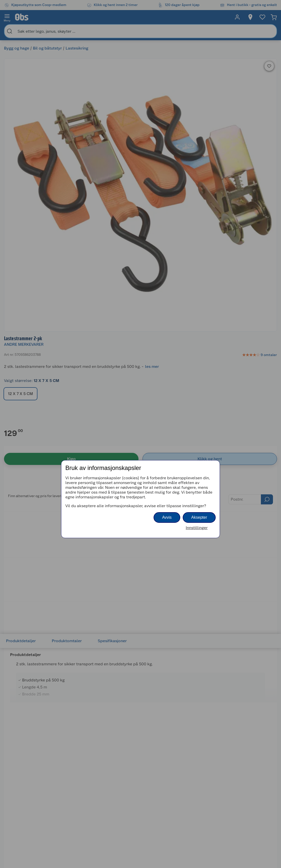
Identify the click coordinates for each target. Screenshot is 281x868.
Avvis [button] (167, 517)
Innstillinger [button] (197, 528)
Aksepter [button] (199, 517)
